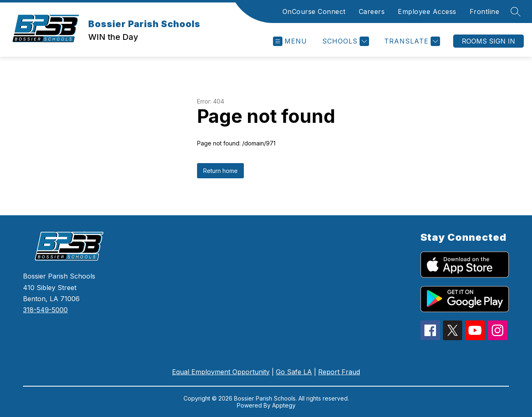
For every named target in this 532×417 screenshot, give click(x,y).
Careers (372, 12)
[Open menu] (290, 41)
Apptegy (284, 405)
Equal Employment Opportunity (221, 372)
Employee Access (427, 12)
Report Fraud (339, 372)
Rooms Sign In (488, 41)
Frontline (485, 12)
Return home (220, 171)
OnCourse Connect (314, 12)
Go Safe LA (294, 372)
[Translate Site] (411, 41)
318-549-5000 (45, 310)
